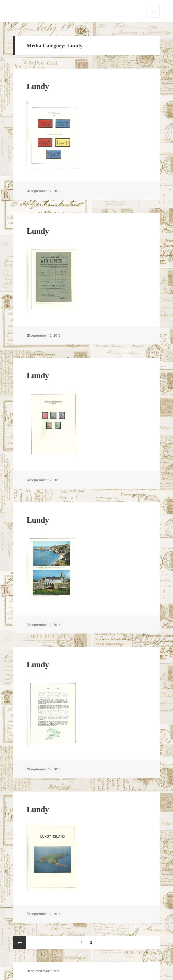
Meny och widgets (154, 17)
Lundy (38, 86)
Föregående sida (20, 942)
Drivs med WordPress (43, 971)
